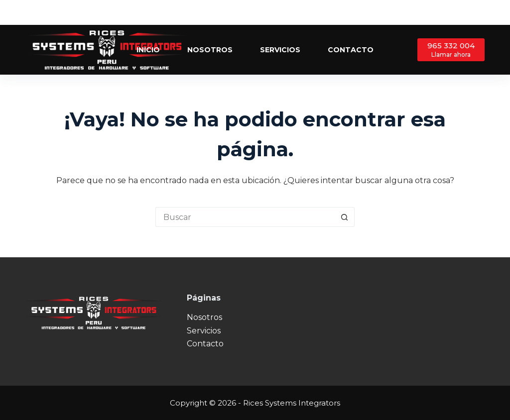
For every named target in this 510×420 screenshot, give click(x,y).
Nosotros (210, 50)
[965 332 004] (451, 50)
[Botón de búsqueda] (345, 217)
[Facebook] (451, 13)
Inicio (148, 50)
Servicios (280, 50)
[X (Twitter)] (466, 13)
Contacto (351, 50)
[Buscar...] (245, 217)
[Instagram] (481, 13)
